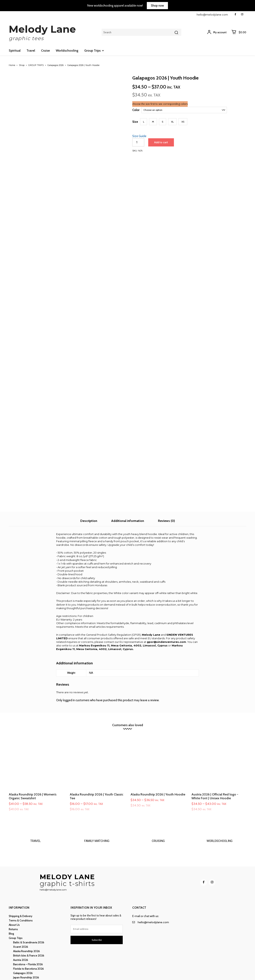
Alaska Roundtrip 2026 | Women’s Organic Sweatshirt (33, 764)
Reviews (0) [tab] (166, 489)
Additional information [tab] (128, 489)
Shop (22, 65)
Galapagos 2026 (55, 65)
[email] (97, 897)
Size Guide (139, 136)
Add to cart (161, 142)
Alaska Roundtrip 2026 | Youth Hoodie (158, 762)
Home (12, 65)
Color (136, 110)
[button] (144, 122)
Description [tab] (89, 489)
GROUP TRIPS (36, 65)
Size (135, 122)
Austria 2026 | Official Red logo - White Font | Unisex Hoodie (215, 764)
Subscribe (97, 908)
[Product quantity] (138, 142)
